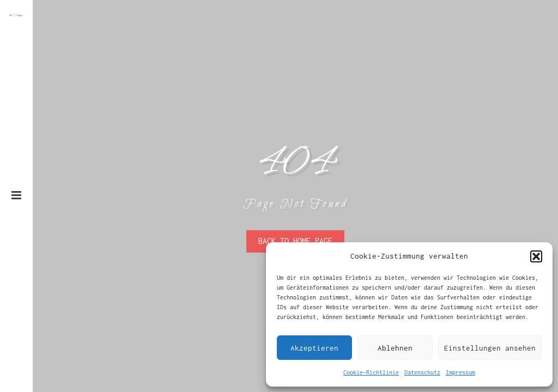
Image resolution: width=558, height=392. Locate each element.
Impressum (460, 372)
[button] (536, 256)
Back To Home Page (295, 241)
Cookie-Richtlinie (371, 372)
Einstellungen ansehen (490, 348)
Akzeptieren (314, 348)
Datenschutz (422, 372)
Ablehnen (395, 348)
